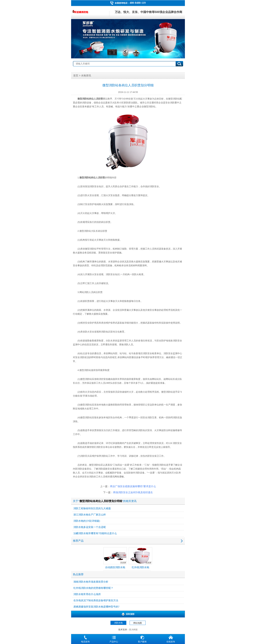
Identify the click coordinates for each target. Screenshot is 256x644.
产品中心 (114, 639)
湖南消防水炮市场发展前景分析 (91, 582)
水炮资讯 (86, 76)
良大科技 (133, 630)
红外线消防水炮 (140, 558)
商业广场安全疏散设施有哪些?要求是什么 (133, 486)
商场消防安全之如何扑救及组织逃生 (133, 492)
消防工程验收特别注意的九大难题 (92, 508)
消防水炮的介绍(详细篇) (87, 521)
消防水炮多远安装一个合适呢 (90, 527)
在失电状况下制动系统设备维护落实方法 (96, 600)
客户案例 (142, 639)
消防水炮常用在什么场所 (87, 594)
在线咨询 (171, 639)
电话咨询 (85, 639)
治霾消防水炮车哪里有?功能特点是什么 (95, 533)
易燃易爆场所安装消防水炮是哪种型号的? (96, 607)
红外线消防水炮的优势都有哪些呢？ (93, 588)
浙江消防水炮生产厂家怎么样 (90, 515)
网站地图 (138, 623)
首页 (76, 76)
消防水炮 (118, 623)
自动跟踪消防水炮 (115, 558)
